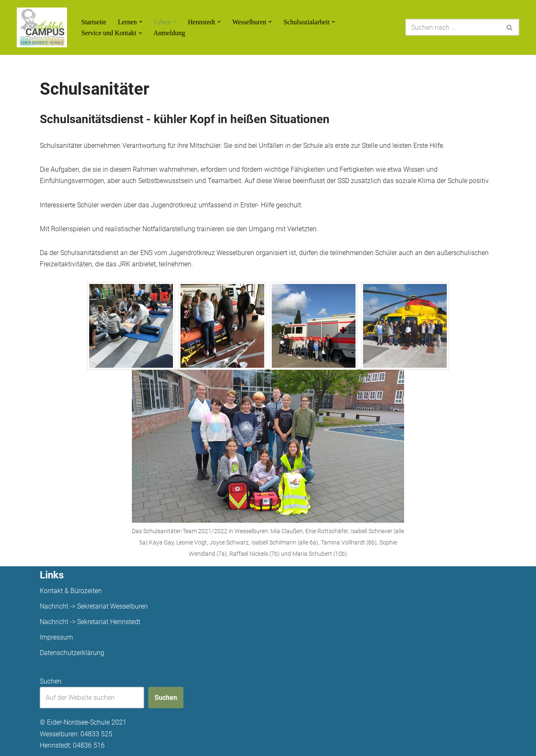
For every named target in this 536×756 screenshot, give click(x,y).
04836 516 (89, 745)
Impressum (56, 637)
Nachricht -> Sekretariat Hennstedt (90, 622)
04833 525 (96, 734)
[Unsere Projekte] (42, 27)
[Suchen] (453, 27)
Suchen (51, 681)
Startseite (94, 22)
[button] (141, 22)
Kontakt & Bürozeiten (71, 591)
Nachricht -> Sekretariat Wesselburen (94, 606)
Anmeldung (170, 33)
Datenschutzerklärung (72, 653)
